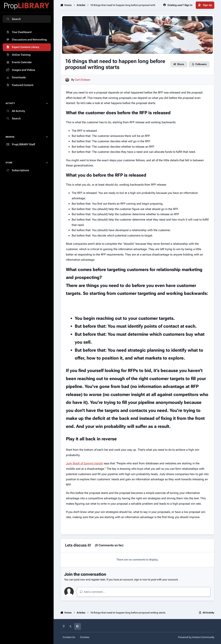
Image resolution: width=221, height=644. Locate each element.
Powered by (196, 637)
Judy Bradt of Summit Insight (84, 463)
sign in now (141, 580)
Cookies (85, 637)
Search (13, 19)
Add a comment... (92, 592)
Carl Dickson (83, 80)
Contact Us (69, 637)
